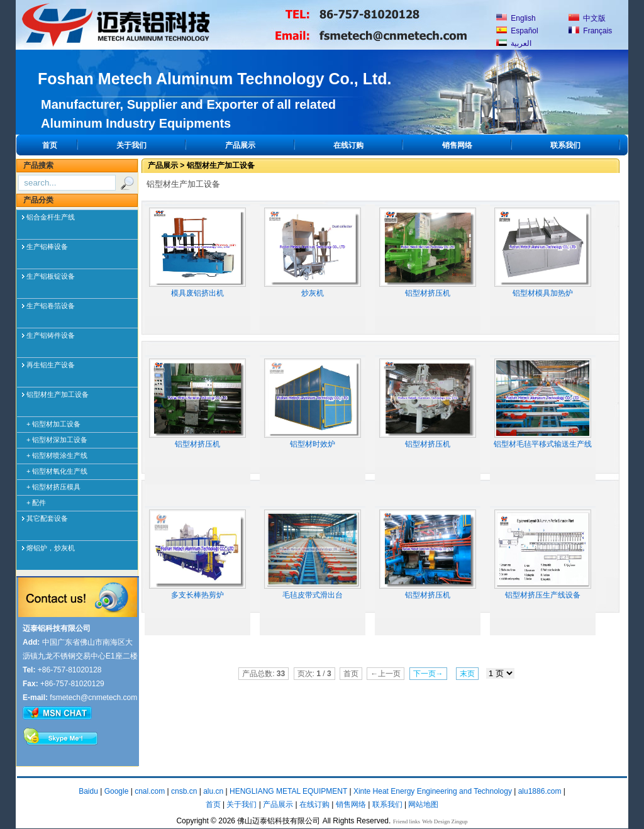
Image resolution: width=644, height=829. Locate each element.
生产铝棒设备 (47, 247)
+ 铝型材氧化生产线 (57, 471)
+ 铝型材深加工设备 (57, 440)
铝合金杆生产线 (51, 217)
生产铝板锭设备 (51, 276)
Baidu (88, 791)
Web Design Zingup (445, 821)
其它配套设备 (47, 518)
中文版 (587, 18)
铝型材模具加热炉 (543, 253)
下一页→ (428, 674)
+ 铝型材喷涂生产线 (57, 455)
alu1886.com (540, 791)
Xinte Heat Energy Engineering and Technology (433, 791)
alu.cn (213, 791)
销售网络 (457, 145)
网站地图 (423, 804)
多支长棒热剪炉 (197, 554)
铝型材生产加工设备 (58, 394)
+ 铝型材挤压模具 (53, 487)
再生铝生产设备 (51, 365)
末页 (467, 674)
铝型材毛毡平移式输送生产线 (543, 403)
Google (117, 791)
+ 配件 (36, 503)
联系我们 (565, 145)
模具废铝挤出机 (197, 253)
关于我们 (131, 145)
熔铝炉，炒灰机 (51, 548)
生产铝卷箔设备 (51, 306)
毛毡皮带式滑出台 (313, 554)
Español (517, 31)
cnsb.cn (184, 791)
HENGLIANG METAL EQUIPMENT (288, 791)
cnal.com (150, 791)
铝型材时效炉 (313, 403)
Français (590, 31)
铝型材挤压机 (428, 253)
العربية (514, 43)
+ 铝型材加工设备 (53, 424)
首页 (50, 145)
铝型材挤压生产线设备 (543, 554)
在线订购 (348, 145)
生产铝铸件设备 (51, 335)
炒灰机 (313, 253)
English (516, 18)
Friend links (407, 821)
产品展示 (240, 145)
